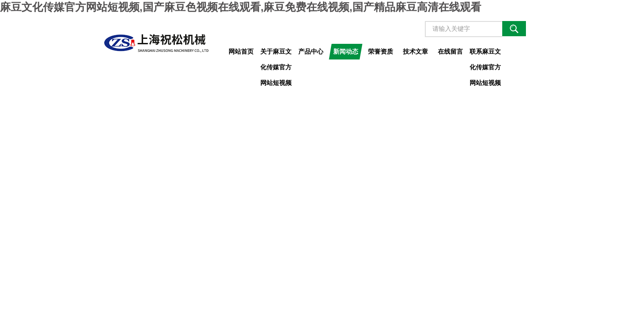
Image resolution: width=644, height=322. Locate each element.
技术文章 (415, 51)
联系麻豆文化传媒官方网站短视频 (485, 54)
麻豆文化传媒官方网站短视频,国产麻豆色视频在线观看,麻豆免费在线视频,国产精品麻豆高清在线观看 (241, 7)
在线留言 (450, 51)
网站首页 (241, 51)
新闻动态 (346, 51)
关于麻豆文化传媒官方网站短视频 (276, 54)
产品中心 (311, 51)
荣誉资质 (381, 51)
